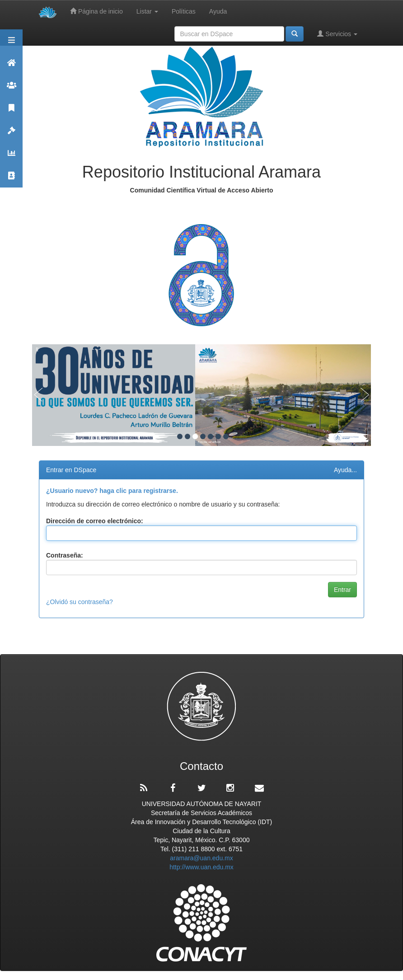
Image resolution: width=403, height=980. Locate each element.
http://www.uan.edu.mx (201, 867)
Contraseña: (65, 555)
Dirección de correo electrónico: (95, 521)
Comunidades (11, 89)
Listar (147, 11)
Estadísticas (11, 157)
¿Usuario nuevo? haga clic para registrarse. (112, 491)
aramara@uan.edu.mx (201, 858)
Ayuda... (345, 470)
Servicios (337, 34)
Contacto (11, 180)
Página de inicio (96, 11)
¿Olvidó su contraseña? (80, 602)
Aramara (11, 67)
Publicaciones (11, 112)
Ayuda (218, 11)
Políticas (184, 11)
